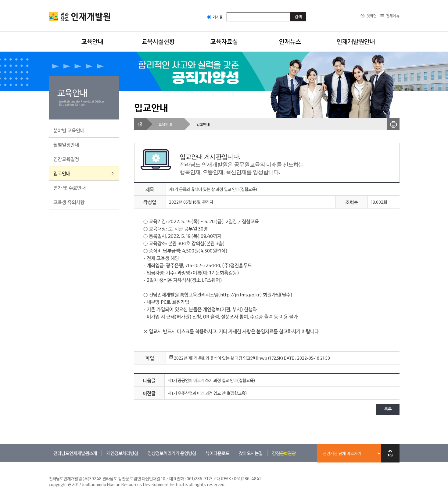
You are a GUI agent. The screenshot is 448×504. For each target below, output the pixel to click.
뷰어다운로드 (217, 453)
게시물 (215, 17)
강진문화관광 (284, 453)
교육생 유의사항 (69, 202)
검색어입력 (227, 12)
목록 (388, 410)
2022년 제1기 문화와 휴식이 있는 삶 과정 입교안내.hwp (218, 358)
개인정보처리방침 (122, 453)
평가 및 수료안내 (70, 188)
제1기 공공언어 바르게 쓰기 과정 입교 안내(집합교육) (211, 380)
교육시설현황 (158, 41)
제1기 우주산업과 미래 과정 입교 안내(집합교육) (207, 393)
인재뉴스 (290, 41)
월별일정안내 (66, 145)
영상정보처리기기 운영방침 (172, 453)
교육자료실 (224, 41)
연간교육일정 (66, 159)
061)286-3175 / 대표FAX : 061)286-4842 (224, 479)
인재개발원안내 (356, 41)
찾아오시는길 (251, 453)
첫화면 (372, 16)
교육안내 (92, 41)
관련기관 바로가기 (49, 462)
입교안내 (62, 173)
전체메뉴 (393, 16)
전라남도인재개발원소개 (75, 453)
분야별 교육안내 (69, 130)
